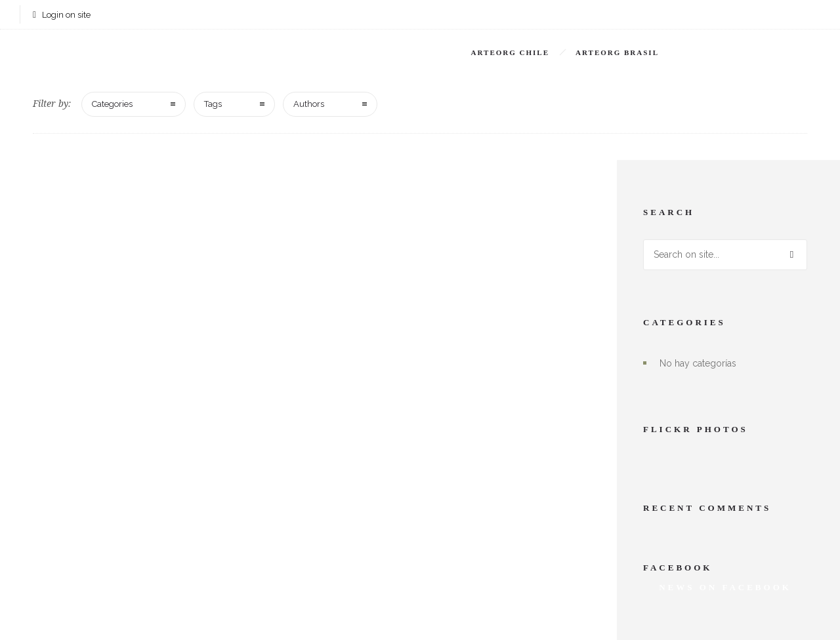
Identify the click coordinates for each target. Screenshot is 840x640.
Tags (213, 104)
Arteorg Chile (510, 52)
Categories (112, 104)
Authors (309, 104)
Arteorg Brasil (617, 52)
